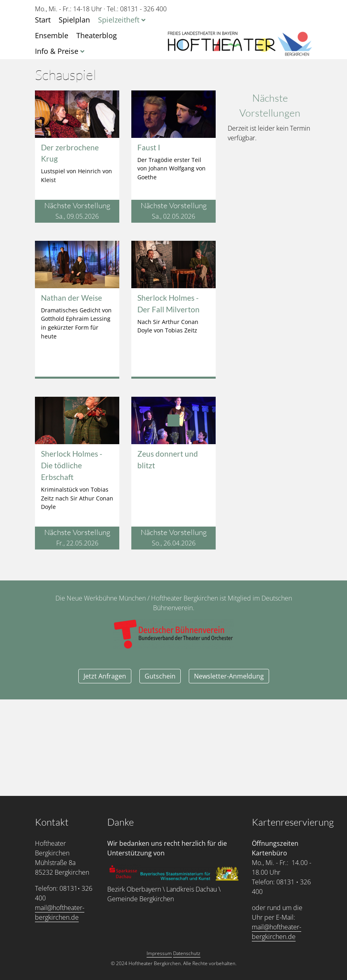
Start (43, 20)
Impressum (159, 953)
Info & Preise (57, 51)
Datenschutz (187, 953)
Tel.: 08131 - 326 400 (137, 9)
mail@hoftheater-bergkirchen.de (60, 912)
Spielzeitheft (119, 20)
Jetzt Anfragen (105, 676)
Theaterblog (97, 35)
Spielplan (74, 20)
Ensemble (52, 35)
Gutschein (160, 676)
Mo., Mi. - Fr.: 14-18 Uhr (68, 9)
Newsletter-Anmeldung (229, 676)
